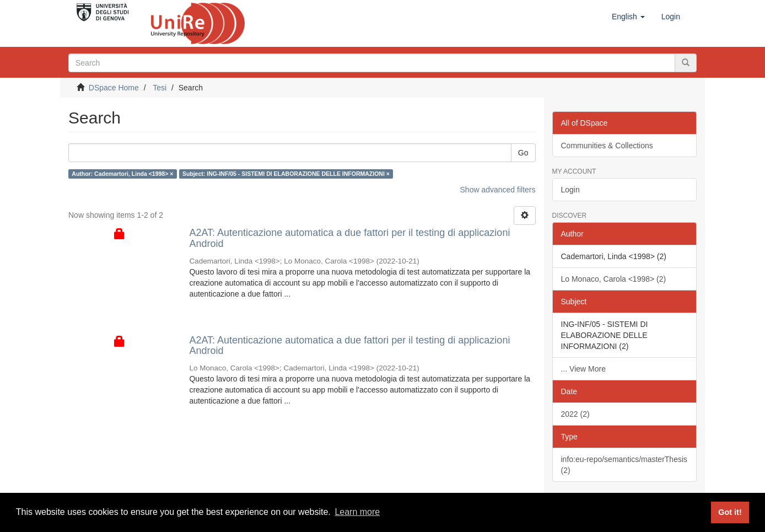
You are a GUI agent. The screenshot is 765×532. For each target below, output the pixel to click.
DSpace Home (114, 88)
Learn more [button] (357, 512)
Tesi (160, 88)
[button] (628, 17)
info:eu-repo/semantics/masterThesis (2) (624, 465)
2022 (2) (575, 414)
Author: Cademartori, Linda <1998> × (122, 174)
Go (523, 153)
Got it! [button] (730, 512)
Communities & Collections (607, 146)
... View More (583, 369)
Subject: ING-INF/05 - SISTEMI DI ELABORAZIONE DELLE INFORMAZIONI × (286, 174)
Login (570, 190)
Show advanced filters (498, 190)
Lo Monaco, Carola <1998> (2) (614, 279)
